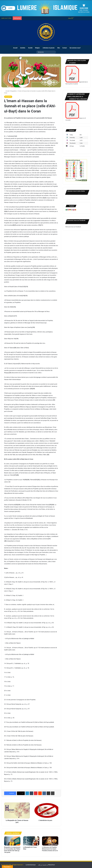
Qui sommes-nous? (74, 48)
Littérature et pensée (48, 48)
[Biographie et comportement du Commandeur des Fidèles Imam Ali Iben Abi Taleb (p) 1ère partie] (12, 841)
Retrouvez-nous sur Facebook (73, 227)
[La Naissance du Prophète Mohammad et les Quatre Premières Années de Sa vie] (50, 841)
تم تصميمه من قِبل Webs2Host (46, 865)
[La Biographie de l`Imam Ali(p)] (31, 841)
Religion (37, 48)
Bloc (58, 48)
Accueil (14, 48)
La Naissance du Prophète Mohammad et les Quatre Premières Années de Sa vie (50, 849)
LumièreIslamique (31, 865)
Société (29, 48)
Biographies (13, 91)
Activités (22, 48)
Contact (64, 48)
